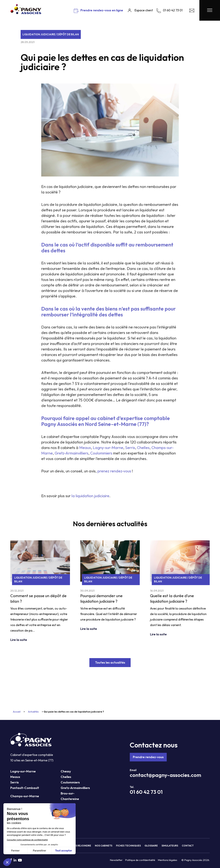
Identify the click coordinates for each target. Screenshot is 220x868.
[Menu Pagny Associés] (210, 10)
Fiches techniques (128, 846)
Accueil (17, 712)
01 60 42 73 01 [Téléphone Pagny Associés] (146, 792)
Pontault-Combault (25, 788)
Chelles (66, 777)
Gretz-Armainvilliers (75, 788)
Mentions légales (167, 860)
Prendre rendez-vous (148, 757)
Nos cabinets (104, 846)
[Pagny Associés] (26, 13)
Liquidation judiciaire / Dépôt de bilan (51, 34)
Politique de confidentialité (140, 860)
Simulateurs (170, 846)
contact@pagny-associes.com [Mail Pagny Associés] (165, 775)
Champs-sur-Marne (25, 796)
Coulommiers (70, 782)
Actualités (33, 712)
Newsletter (116, 860)
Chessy (66, 771)
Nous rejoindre (81, 846)
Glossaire (151, 846)
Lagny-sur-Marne (23, 771)
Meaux (15, 777)
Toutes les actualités (110, 662)
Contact (188, 846)
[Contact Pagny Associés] (192, 11)
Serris (15, 782)
